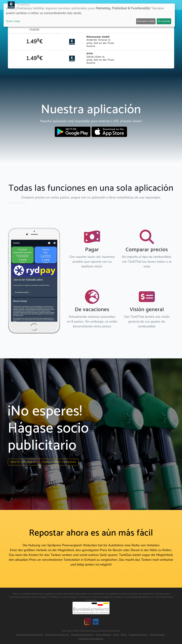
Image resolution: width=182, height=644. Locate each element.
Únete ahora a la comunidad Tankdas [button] (43, 461)
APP (76, 5)
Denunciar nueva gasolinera (29, 633)
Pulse (116, 633)
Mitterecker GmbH (98, 37)
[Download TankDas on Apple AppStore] (109, 132)
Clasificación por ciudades (111, 5)
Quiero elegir (13, 21)
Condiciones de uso (138, 633)
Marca (124, 633)
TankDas (22, 5)
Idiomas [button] (166, 5)
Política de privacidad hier (91, 638)
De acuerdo (164, 21)
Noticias (65, 5)
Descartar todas (146, 21)
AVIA (90, 54)
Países (85, 5)
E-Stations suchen (145, 5)
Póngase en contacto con (57, 633)
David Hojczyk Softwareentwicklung (103, 630)
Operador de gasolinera (82, 633)
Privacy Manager (103, 633)
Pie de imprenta (157, 633)
